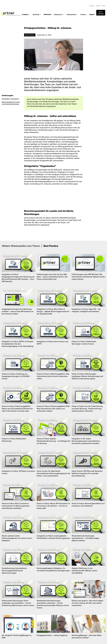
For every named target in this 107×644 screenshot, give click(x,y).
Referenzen (48, 14)
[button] (26, 15)
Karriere (92, 6)
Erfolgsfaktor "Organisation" (10, 99)
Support (92, 14)
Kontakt (98, 6)
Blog (104, 6)
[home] (11, 13)
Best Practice (30, 35)
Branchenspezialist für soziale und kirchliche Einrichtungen (11, 103)
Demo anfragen (101, 13)
